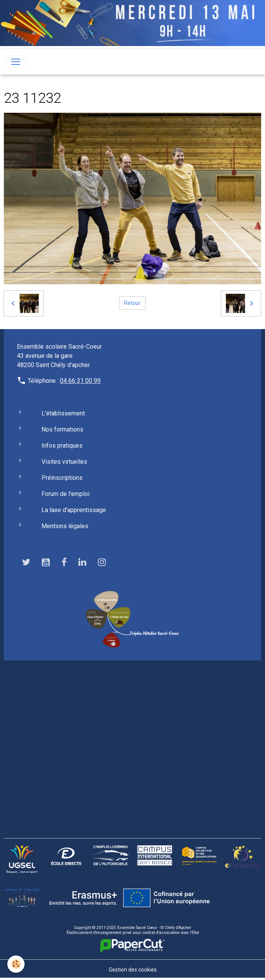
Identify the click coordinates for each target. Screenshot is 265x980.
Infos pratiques (62, 446)
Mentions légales (65, 526)
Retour (132, 303)
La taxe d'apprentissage (74, 510)
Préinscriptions (62, 478)
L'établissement (63, 413)
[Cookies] (16, 964)
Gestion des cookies (133, 970)
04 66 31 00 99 (80, 381)
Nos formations (62, 429)
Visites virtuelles (64, 462)
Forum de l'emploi (65, 494)
